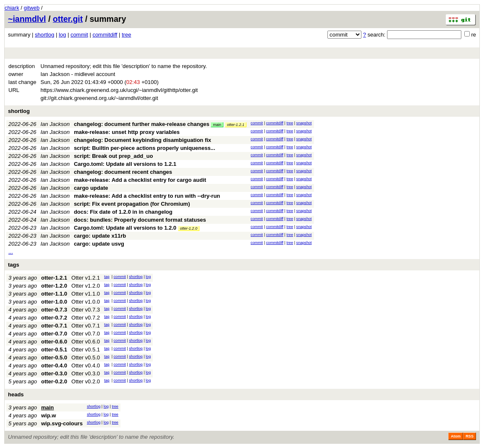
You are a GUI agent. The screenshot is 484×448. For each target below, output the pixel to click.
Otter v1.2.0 (86, 286)
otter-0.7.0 (54, 334)
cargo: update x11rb (100, 236)
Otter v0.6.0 (86, 342)
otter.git (68, 19)
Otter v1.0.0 (86, 302)
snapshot (304, 123)
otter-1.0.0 (54, 302)
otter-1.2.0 (189, 228)
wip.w (48, 415)
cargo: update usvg (99, 244)
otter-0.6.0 (54, 342)
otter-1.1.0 (54, 294)
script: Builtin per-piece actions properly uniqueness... (145, 148)
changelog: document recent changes (123, 172)
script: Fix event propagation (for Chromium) (132, 204)
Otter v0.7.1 (86, 326)
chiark (12, 8)
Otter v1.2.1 (86, 278)
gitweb (32, 8)
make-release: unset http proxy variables (127, 132)
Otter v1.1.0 (86, 294)
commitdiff (105, 35)
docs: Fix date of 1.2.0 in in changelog (123, 212)
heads (16, 394)
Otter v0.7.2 (86, 318)
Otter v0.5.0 (86, 358)
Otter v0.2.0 (86, 381)
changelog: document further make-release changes (142, 124)
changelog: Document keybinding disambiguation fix (143, 140)
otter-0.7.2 (54, 318)
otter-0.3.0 (54, 373)
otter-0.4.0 (54, 365)
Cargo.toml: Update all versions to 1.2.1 (125, 164)
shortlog (44, 35)
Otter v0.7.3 (86, 310)
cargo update (91, 188)
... (11, 252)
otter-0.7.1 (54, 326)
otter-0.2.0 (54, 381)
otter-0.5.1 (54, 350)
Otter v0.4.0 (86, 365)
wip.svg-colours (62, 423)
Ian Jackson (55, 124)
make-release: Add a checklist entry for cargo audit (140, 180)
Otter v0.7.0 (86, 334)
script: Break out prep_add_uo (114, 156)
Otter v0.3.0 (86, 373)
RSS (470, 436)
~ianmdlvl (27, 19)
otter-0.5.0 (54, 358)
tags (14, 265)
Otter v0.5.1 (86, 350)
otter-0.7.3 (54, 310)
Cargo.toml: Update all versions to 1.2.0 (125, 228)
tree (126, 35)
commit (79, 35)
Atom (456, 436)
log (62, 35)
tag (107, 277)
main (217, 125)
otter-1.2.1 (236, 125)
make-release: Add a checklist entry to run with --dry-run (147, 196)
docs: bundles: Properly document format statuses (140, 220)
